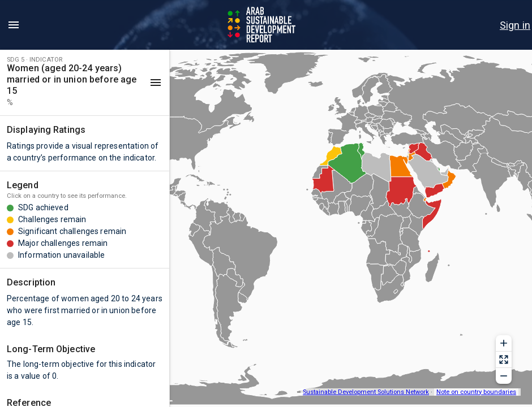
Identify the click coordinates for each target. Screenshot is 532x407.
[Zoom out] (504, 376)
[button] (85, 83)
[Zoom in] (504, 343)
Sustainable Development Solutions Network (366, 392)
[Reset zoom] (504, 360)
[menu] (14, 25)
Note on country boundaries (476, 392)
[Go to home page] (263, 25)
